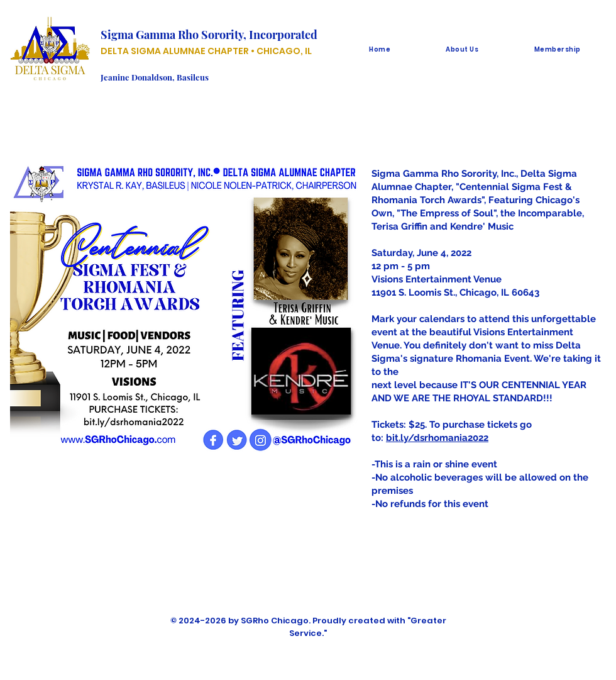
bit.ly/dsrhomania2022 (437, 438)
